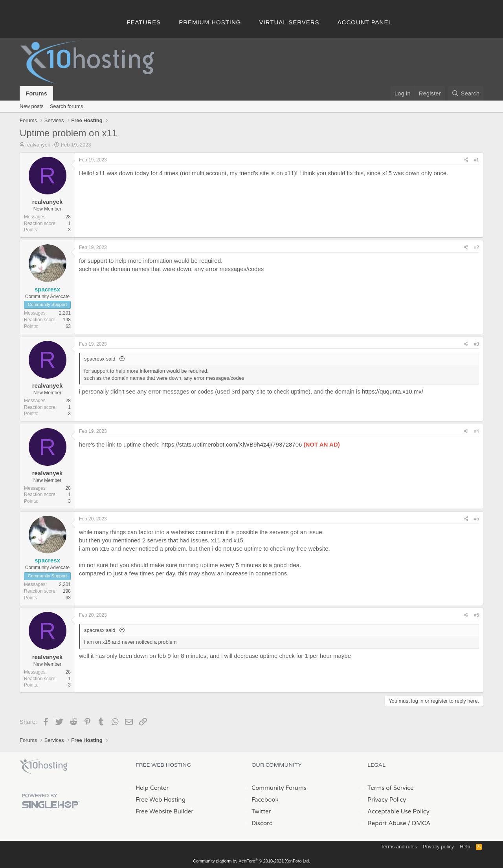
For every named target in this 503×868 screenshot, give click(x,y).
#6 (476, 615)
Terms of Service (391, 788)
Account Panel (365, 22)
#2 (476, 247)
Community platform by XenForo (251, 861)
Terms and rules (399, 847)
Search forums (67, 106)
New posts (32, 106)
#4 (476, 431)
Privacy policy (438, 847)
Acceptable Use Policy (398, 811)
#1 (476, 160)
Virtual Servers (289, 22)
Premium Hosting (210, 22)
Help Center (152, 788)
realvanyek (38, 145)
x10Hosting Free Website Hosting (44, 767)
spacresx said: (100, 359)
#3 (476, 344)
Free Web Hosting (161, 800)
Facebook (265, 800)
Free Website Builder (164, 811)
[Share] (466, 160)
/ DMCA (419, 823)
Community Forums (279, 788)
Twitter (261, 811)
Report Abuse (387, 823)
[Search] (465, 93)
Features (144, 22)
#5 (476, 519)
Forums (36, 93)
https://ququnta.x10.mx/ (393, 391)
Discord (262, 823)
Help (465, 847)
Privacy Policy (387, 800)
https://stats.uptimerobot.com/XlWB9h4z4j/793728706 (232, 444)
